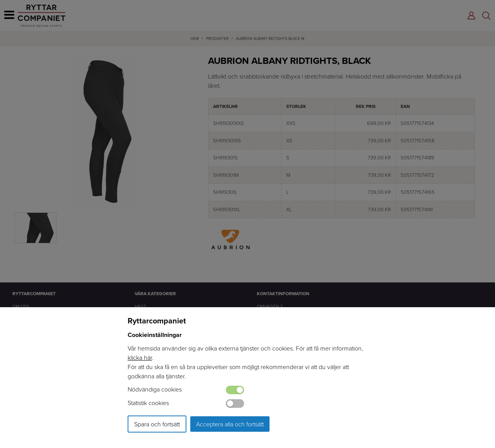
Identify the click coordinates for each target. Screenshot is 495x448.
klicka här (140, 357)
